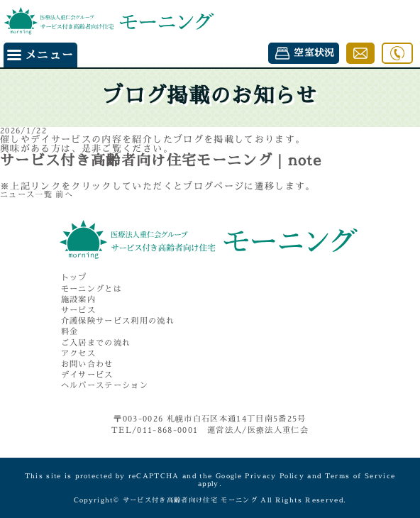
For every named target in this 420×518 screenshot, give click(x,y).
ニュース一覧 (26, 194)
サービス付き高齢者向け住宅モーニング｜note (161, 160)
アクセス (78, 354)
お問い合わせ (87, 364)
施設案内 (78, 300)
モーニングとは (92, 289)
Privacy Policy (275, 476)
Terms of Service (360, 476)
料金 (70, 332)
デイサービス (87, 375)
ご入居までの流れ (96, 343)
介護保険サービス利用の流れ (118, 321)
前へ (64, 194)
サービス (78, 310)
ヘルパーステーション (105, 386)
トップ (74, 278)
